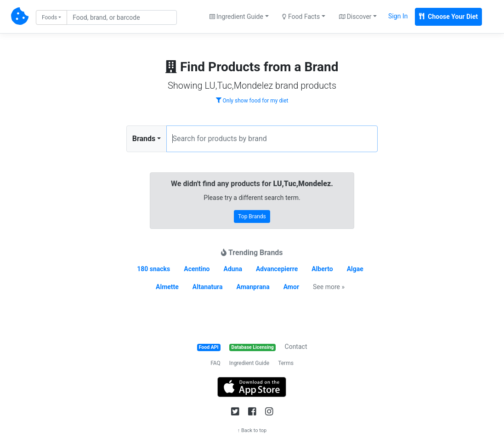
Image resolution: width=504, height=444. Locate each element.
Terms (286, 363)
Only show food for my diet (252, 101)
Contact (296, 347)
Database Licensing (253, 347)
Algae (355, 269)
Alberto (322, 269)
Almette (167, 287)
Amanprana (253, 287)
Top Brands (252, 216)
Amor (291, 287)
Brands (144, 139)
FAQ (215, 363)
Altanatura (208, 287)
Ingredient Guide (249, 363)
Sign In (398, 16)
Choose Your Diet (448, 17)
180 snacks (153, 269)
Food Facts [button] (301, 17)
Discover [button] (355, 17)
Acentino (197, 269)
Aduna (233, 269)
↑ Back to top (252, 430)
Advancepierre (277, 269)
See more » (329, 287)
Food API (209, 347)
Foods (49, 17)
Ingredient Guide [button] (236, 17)
